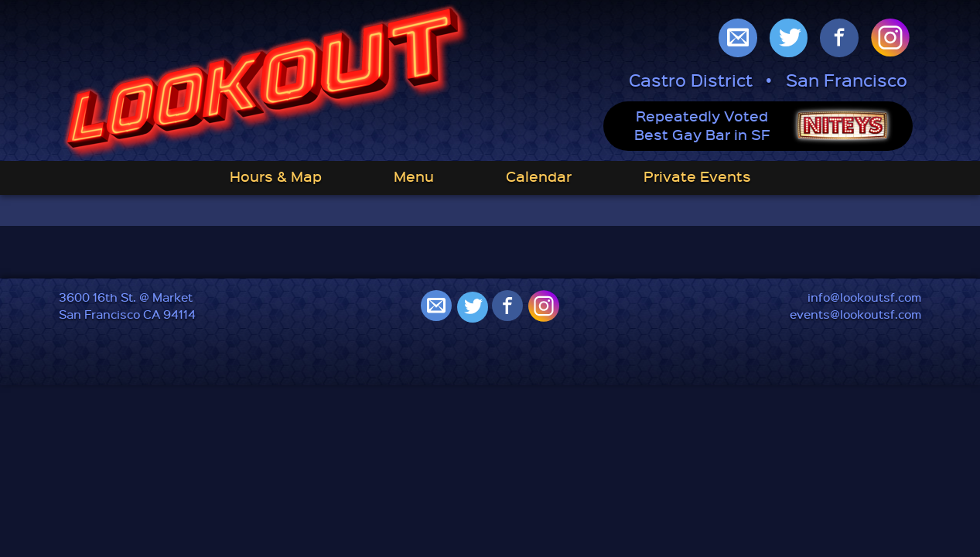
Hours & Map (276, 176)
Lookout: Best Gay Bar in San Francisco (266, 82)
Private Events (697, 176)
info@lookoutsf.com (864, 297)
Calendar (539, 176)
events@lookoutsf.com (855, 314)
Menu (414, 176)
